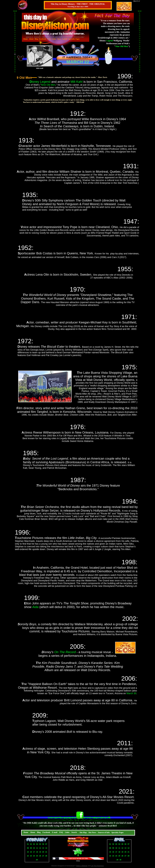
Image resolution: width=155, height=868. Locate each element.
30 (120, 860)
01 (28, 844)
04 (37, 844)
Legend (110, 41)
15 (28, 852)
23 (31, 856)
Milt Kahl (76, 82)
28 (46, 856)
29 (37, 860)
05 (40, 844)
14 (46, 848)
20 (43, 852)
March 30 (131, 693)
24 (34, 856)
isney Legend (41, 82)
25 (37, 856)
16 (31, 852)
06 (43, 844)
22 (28, 856)
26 (40, 856)
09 (31, 848)
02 (31, 844)
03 (34, 844)
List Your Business (97, 866)
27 (43, 856)
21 (46, 852)
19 (40, 852)
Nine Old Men (48, 85)
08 (28, 848)
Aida (35, 607)
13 (43, 848)
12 (40, 848)
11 (37, 848)
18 (37, 852)
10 (34, 848)
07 (46, 844)
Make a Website (82, 866)
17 (34, 852)
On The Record (65, 652)
